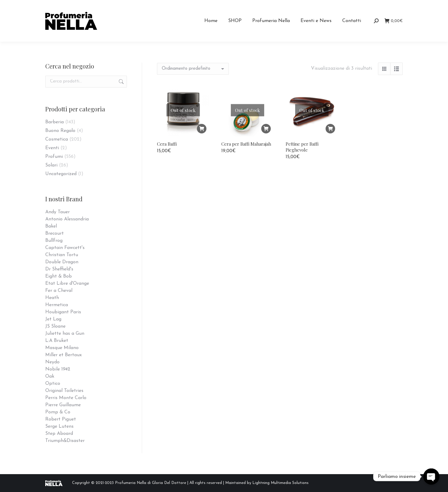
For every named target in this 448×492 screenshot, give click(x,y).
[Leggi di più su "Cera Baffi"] (202, 129)
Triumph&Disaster (65, 441)
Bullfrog (54, 241)
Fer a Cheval (59, 291)
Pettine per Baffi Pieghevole (302, 147)
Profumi (54, 157)
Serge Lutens (59, 426)
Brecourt (55, 233)
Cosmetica (57, 139)
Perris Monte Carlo (66, 398)
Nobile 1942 (58, 369)
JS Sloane (55, 326)
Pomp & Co (58, 412)
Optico (53, 384)
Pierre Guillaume (63, 405)
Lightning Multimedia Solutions (280, 483)
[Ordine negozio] (193, 69)
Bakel (51, 226)
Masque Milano (62, 348)
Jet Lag (53, 319)
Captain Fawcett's (65, 248)
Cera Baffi (167, 144)
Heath (52, 298)
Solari (51, 165)
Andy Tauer (57, 212)
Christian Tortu (62, 255)
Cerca (121, 82)
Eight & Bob (59, 276)
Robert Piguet (61, 419)
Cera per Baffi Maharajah (246, 144)
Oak (50, 376)
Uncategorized (61, 174)
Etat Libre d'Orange (67, 284)
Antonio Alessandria (67, 219)
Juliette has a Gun (65, 334)
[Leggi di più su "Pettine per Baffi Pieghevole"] (330, 129)
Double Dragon (62, 262)
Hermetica (57, 305)
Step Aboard (59, 434)
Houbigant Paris (63, 312)
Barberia (55, 122)
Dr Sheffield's (59, 269)
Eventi (52, 148)
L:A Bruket (57, 341)
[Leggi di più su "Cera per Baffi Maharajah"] (266, 129)
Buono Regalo (60, 131)
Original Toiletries (64, 391)
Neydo (52, 362)
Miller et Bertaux (63, 355)
